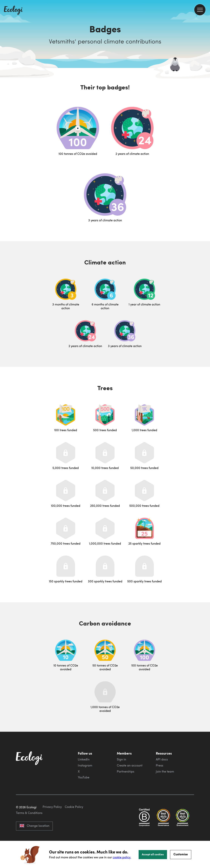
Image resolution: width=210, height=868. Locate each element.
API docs (162, 759)
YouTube (84, 777)
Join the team (165, 771)
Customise (181, 854)
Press (160, 765)
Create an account (130, 765)
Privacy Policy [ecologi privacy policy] (52, 825)
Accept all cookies (153, 854)
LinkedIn (84, 759)
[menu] (200, 10)
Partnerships (126, 771)
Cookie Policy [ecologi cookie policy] (74, 825)
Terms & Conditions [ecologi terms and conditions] (29, 831)
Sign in (121, 759)
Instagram (85, 765)
